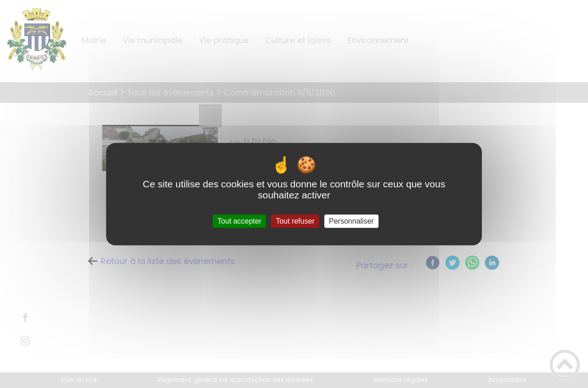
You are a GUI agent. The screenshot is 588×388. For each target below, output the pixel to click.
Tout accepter (239, 221)
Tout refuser (295, 221)
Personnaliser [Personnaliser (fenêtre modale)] (351, 221)
